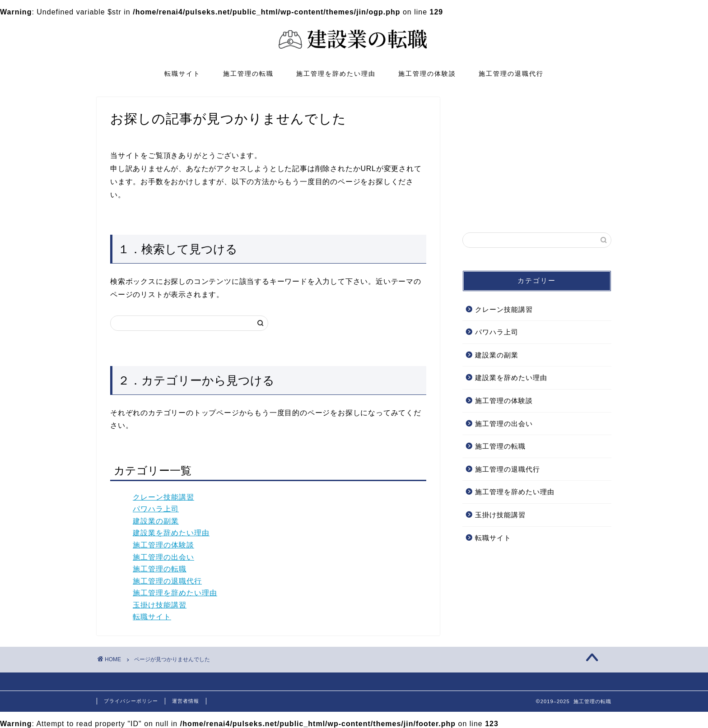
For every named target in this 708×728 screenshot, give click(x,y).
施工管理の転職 (248, 74)
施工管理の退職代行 (511, 74)
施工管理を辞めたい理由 (336, 74)
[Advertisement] (537, 153)
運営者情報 (186, 701)
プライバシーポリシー (131, 701)
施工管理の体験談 (427, 74)
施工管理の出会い (163, 557)
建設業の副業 (156, 521)
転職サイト (182, 74)
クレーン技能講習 (163, 497)
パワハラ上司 (156, 509)
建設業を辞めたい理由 (171, 533)
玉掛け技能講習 (160, 605)
